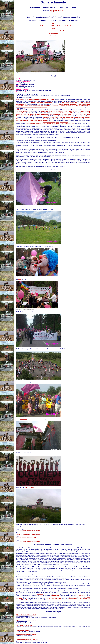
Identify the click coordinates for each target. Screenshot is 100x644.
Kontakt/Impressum (59, 11)
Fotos (53, 28)
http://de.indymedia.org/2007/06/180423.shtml (28, 534)
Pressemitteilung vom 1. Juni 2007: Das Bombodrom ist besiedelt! (53, 26)
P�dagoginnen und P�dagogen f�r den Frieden (33, 120)
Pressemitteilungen (53, 33)
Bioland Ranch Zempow (67, 103)
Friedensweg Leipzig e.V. (48, 111)
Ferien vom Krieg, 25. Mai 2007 (24, 625)
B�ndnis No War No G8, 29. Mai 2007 (26, 620)
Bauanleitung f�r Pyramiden (53, 36)
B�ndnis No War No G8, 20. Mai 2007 (26, 634)
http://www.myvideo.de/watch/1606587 (26, 538)
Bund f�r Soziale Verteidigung (60, 104)
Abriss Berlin (20, 100)
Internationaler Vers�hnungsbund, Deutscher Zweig (56, 114)
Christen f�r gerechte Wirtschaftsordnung (28, 106)
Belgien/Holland (55, 596)
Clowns (20, 279)
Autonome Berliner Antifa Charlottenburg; (41, 103)
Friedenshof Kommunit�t (23, 111)
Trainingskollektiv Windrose (33, 124)
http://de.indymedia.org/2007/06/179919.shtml (28, 541)
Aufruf (53, 23)
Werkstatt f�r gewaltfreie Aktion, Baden (52, 124)
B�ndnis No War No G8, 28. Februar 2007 (27, 640)
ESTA (18, 110)
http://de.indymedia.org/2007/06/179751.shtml (28, 531)
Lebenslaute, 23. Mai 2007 (23, 630)
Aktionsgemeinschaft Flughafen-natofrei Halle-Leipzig (39, 100)
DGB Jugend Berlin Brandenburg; (50, 106)
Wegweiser (56, 12)
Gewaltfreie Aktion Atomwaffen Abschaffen (67, 111)
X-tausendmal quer (69, 124)
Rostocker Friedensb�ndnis (51, 122)
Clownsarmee (23, 419)
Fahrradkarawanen (74, 598)
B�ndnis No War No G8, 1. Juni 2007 (26, 615)
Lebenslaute (43, 312)
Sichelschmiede (64, 122)
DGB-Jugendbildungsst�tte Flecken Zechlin (72, 106)
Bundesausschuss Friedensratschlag (80, 104)
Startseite (52, 11)
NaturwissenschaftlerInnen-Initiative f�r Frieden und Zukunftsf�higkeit (64, 117)
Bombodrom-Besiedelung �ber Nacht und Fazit (53, 31)
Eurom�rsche (26, 600)
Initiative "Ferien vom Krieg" (53, 598)
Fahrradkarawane (29, 488)
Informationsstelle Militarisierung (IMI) (62, 113)
